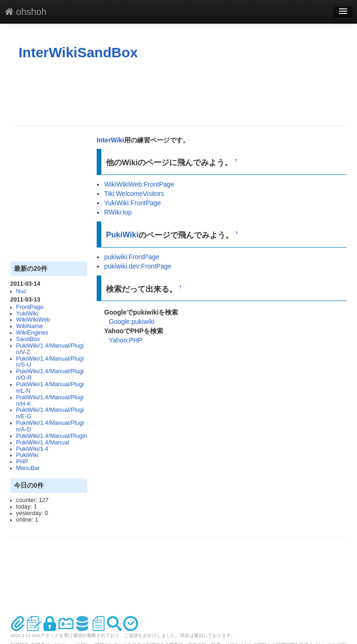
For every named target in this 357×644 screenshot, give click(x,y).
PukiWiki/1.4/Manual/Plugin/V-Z (50, 349)
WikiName (30, 326)
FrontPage (30, 307)
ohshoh (26, 12)
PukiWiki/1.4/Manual (43, 443)
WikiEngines (32, 333)
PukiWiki (27, 455)
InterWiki (110, 140)
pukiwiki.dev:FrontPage (138, 266)
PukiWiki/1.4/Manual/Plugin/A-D (50, 426)
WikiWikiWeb (33, 320)
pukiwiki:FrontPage (132, 257)
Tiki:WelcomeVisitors (134, 194)
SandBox (28, 339)
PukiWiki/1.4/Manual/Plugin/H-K (50, 401)
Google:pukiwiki (132, 322)
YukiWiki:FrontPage (132, 203)
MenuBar (28, 468)
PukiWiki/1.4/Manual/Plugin (52, 436)
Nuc (21, 291)
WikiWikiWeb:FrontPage (139, 184)
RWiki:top (118, 212)
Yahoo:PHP (126, 340)
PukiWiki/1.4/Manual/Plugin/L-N (50, 388)
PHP (22, 462)
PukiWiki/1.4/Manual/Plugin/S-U (50, 362)
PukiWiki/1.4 (32, 449)
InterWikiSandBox (78, 52)
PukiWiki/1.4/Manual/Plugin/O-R (50, 375)
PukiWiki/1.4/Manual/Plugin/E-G (50, 413)
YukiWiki (27, 314)
